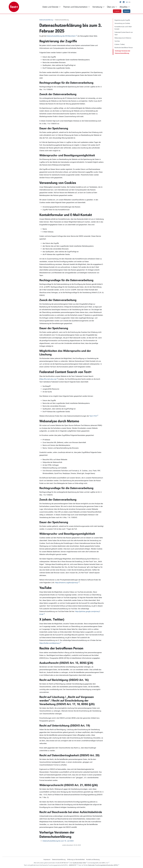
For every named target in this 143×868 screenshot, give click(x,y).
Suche (117, 11)
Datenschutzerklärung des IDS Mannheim (61, 36)
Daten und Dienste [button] (52, 7)
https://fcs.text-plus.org (48, 379)
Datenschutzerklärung (46, 20)
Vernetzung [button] (98, 7)
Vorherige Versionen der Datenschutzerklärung (123, 52)
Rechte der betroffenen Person (124, 48)
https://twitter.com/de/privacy (49, 643)
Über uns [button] (112, 7)
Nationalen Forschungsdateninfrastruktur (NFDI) (103, 865)
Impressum (47, 859)
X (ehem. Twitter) (120, 44)
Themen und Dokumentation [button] (77, 7)
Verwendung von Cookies (122, 23)
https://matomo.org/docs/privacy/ (67, 583)
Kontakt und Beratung (93, 859)
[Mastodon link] (121, 2)
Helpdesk (127, 11)
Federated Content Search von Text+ (124, 33)
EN (129, 2)
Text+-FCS (93, 416)
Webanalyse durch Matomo (123, 38)
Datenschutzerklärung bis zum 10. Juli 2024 (58, 841)
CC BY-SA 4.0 (64, 863)
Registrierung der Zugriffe (122, 20)
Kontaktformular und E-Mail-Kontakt (123, 28)
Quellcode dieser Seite (79, 863)
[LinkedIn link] (124, 2)
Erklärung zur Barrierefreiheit (76, 859)
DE (127, 2)
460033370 (73, 865)
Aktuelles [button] (125, 7)
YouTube (117, 41)
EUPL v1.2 (105, 863)
